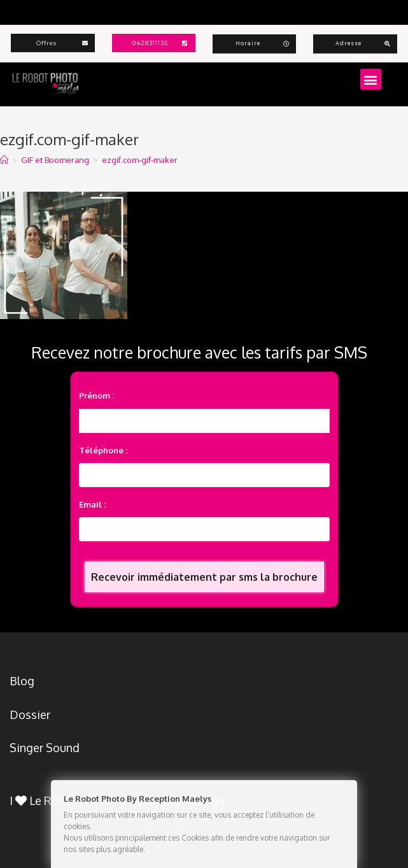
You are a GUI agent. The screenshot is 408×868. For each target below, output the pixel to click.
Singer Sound (45, 748)
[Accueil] (4, 160)
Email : (92, 504)
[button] (371, 79)
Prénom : (96, 395)
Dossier (30, 715)
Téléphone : (103, 450)
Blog (22, 681)
